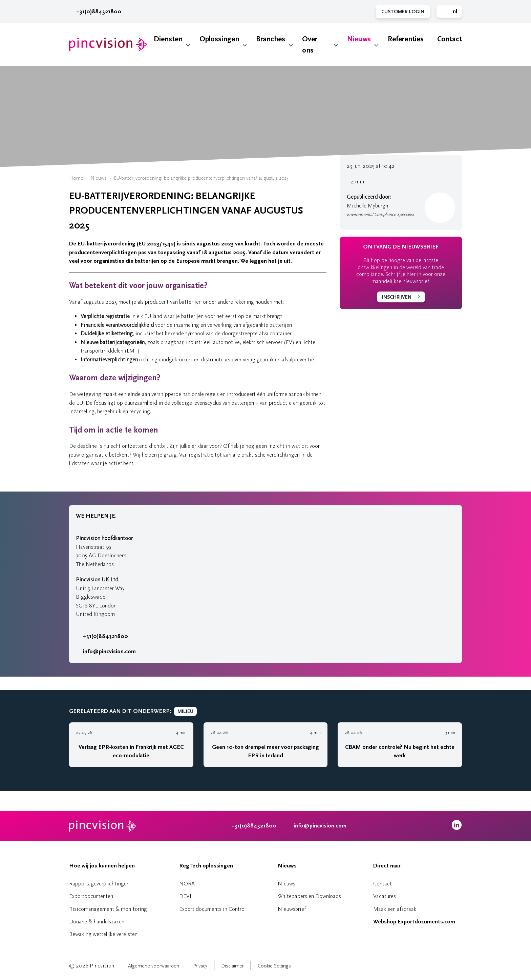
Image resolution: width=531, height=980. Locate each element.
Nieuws (359, 39)
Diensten (168, 39)
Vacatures (385, 896)
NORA (187, 884)
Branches (271, 39)
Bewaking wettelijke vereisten (103, 934)
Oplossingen (219, 39)
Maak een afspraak (395, 909)
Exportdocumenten (91, 896)
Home (76, 178)
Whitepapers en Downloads (309, 896)
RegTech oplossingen (206, 866)
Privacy (200, 966)
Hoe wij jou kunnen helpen (102, 866)
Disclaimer (232, 966)
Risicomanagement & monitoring (108, 909)
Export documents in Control (212, 909)
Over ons (310, 45)
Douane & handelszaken (97, 922)
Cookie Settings (274, 966)
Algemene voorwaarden (154, 966)
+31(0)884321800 (95, 12)
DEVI (185, 896)
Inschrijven (397, 297)
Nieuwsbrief (292, 909)
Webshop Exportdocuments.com (414, 922)
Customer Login (403, 12)
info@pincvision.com (109, 652)
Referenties (406, 39)
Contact (450, 39)
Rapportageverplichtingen (99, 884)
